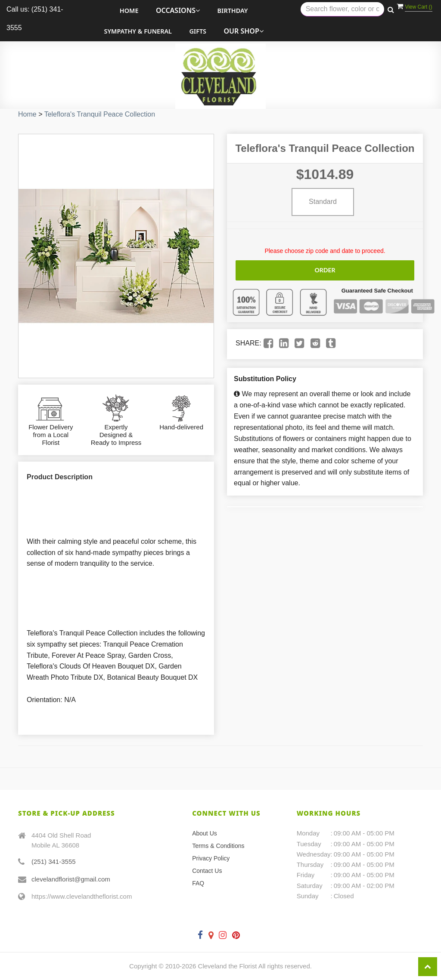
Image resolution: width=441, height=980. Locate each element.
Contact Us (207, 871)
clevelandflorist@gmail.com (71, 879)
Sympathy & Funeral (138, 31)
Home (129, 11)
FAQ (198, 883)
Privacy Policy (211, 858)
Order (325, 270)
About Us (205, 833)
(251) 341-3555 (54, 861)
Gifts (198, 31)
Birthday (233, 11)
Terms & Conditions (218, 846)
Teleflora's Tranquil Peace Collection (100, 114)
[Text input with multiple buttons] (342, 9)
